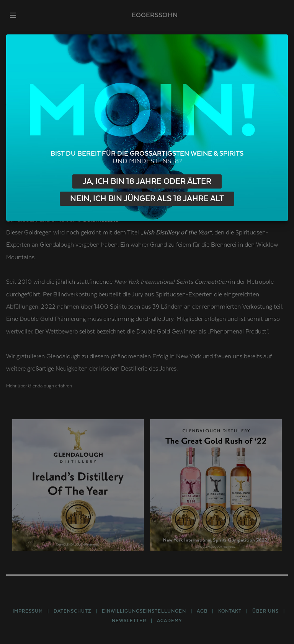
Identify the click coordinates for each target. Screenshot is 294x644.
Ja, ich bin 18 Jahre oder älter (147, 181)
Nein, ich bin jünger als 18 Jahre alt (147, 199)
